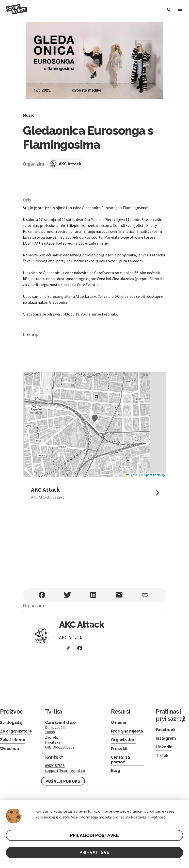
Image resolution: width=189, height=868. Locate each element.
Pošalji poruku (63, 781)
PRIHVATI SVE (94, 852)
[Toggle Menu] (180, 10)
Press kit (119, 749)
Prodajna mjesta (127, 731)
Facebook (165, 730)
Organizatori (123, 740)
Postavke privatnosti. (149, 817)
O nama (119, 723)
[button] (95, 418)
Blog (116, 771)
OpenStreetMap (154, 475)
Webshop (9, 749)
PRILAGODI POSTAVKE (95, 835)
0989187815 (55, 766)
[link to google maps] (95, 493)
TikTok (162, 756)
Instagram (166, 738)
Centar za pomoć (120, 760)
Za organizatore (16, 731)
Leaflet (132, 475)
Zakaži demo (13, 740)
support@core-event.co (65, 770)
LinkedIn (164, 747)
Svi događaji (12, 723)
